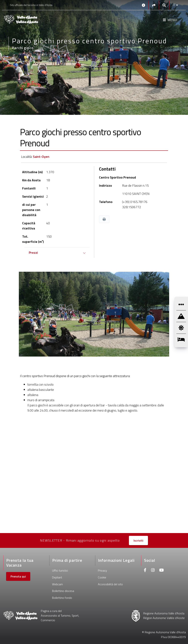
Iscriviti (138, 540)
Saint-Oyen (41, 157)
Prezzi (33, 253)
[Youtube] (161, 571)
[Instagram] (153, 571)
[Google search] (164, 5)
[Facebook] (145, 571)
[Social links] (154, 5)
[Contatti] (143, 5)
